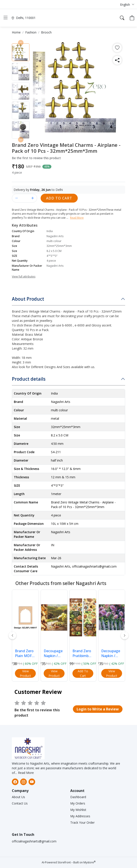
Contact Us (20, 803)
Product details (29, 379)
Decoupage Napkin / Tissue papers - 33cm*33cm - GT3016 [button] (111, 653)
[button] (127, 5)
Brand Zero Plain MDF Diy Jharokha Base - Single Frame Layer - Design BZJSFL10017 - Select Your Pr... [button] (25, 653)
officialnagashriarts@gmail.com (34, 841)
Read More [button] (77, 218)
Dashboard (78, 797)
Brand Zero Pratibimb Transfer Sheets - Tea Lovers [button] (83, 653)
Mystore (89, 862)
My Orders (78, 803)
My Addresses (80, 816)
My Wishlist (78, 810)
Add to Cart (59, 198)
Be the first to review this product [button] (36, 158)
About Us (18, 797)
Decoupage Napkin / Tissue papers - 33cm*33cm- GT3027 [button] (54, 653)
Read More (26, 773)
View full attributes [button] (24, 277)
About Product (28, 299)
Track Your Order (82, 822)
